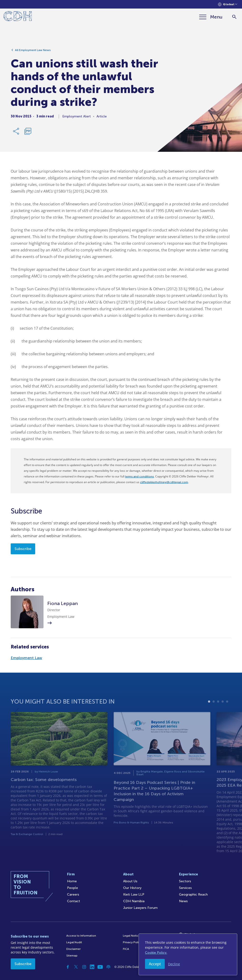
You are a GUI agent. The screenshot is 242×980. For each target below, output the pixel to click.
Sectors (185, 881)
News (183, 901)
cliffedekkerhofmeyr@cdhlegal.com (164, 482)
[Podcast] (108, 967)
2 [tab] (214, 715)
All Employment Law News (33, 52)
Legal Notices (132, 936)
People (73, 888)
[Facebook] (68, 967)
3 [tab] (218, 715)
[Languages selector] (228, 4)
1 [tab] (209, 715)
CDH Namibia (134, 901)
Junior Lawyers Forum (140, 908)
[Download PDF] (28, 133)
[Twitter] (76, 967)
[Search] (234, 17)
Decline (174, 964)
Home (72, 881)
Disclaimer (73, 949)
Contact (74, 901)
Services (185, 888)
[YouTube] (100, 967)
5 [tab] (227, 715)
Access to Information (81, 936)
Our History (132, 888)
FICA (126, 949)
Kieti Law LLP (134, 894)
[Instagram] (84, 967)
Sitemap (72, 956)
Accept (155, 964)
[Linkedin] (92, 967)
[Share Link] (16, 133)
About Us (130, 881)
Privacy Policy (132, 942)
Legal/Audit (74, 942)
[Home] (18, 17)
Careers (73, 894)
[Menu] (211, 17)
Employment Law (26, 658)
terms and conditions (139, 476)
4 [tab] (223, 715)
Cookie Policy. (156, 953)
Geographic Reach (193, 894)
